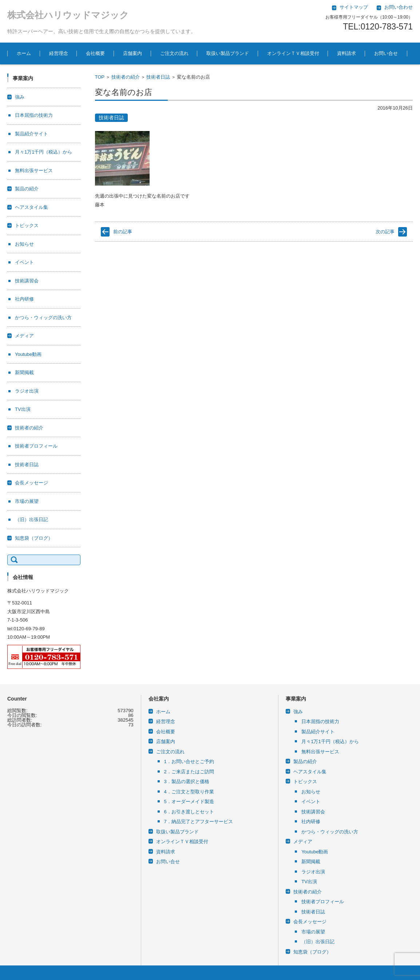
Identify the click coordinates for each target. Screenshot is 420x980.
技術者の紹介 (126, 77)
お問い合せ (386, 53)
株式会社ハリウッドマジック (68, 15)
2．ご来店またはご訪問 (189, 772)
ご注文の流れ (174, 53)
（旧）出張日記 (31, 519)
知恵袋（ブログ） (34, 538)
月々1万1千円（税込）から (43, 152)
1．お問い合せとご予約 (189, 761)
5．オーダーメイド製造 (189, 802)
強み (20, 97)
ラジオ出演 (27, 391)
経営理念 (59, 53)
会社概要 (95, 53)
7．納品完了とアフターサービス (199, 822)
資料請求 (346, 53)
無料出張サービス (34, 170)
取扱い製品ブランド (228, 53)
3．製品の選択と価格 (187, 781)
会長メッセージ (31, 483)
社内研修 (24, 299)
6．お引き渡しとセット (189, 812)
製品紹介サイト (31, 134)
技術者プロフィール (36, 446)
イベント (24, 262)
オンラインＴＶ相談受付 (293, 53)
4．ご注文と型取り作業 (189, 792)
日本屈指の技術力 (34, 115)
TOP (100, 77)
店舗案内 (132, 53)
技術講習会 (27, 281)
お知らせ (24, 244)
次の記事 (385, 232)
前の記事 (123, 232)
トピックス (27, 225)
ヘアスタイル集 (31, 207)
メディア (24, 336)
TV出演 (23, 409)
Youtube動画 (28, 354)
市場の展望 (27, 501)
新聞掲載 (24, 372)
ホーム (24, 53)
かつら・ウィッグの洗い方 (43, 318)
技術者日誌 (158, 77)
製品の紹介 (27, 189)
